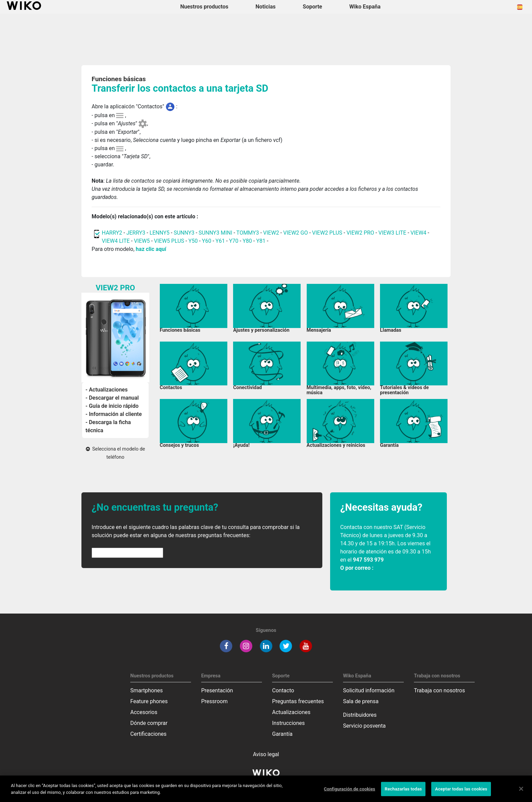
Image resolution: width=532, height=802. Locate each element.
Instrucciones (288, 723)
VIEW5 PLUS (169, 241)
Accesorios (144, 712)
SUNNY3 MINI (215, 233)
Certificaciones (148, 734)
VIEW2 (271, 233)
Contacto (283, 690)
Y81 (261, 241)
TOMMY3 (248, 233)
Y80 (247, 241)
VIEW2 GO (296, 233)
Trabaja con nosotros (440, 690)
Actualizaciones (291, 712)
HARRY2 (112, 233)
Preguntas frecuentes (298, 701)
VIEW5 (143, 241)
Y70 (234, 241)
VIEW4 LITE (116, 241)
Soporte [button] (312, 7)
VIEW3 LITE (392, 233)
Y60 (207, 241)
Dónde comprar (149, 723)
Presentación (217, 690)
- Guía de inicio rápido (112, 406)
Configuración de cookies (350, 794)
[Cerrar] (521, 794)
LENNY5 (160, 233)
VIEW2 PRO (360, 233)
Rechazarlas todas (403, 794)
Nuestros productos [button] (204, 7)
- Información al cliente (114, 414)
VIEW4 (419, 233)
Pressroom (214, 701)
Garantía (282, 734)
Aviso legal (266, 754)
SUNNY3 (184, 233)
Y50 (193, 241)
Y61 (220, 241)
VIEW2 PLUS (327, 233)
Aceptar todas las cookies (461, 794)
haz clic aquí (151, 249)
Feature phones (149, 701)
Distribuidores (360, 715)
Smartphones (147, 690)
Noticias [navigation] (265, 7)
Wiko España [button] (365, 7)
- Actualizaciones (107, 390)
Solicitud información (369, 690)
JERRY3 (136, 233)
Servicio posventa (364, 726)
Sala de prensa (361, 701)
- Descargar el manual (112, 398)
